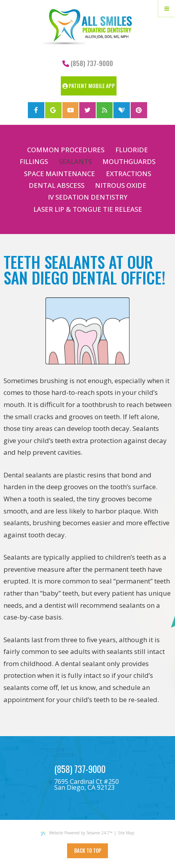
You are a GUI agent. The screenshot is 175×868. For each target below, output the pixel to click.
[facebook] (36, 110)
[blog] (105, 110)
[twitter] (87, 110)
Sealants (75, 161)
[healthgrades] (122, 110)
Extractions (129, 174)
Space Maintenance (59, 174)
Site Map (126, 833)
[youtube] (71, 110)
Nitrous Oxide (121, 185)
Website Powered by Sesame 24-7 (77, 833)
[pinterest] (139, 110)
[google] (53, 110)
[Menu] (167, 8)
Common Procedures (66, 150)
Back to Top (88, 851)
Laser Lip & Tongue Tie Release (88, 209)
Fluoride (132, 150)
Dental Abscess (57, 185)
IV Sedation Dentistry (88, 197)
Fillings (34, 161)
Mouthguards (129, 161)
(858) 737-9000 (88, 63)
